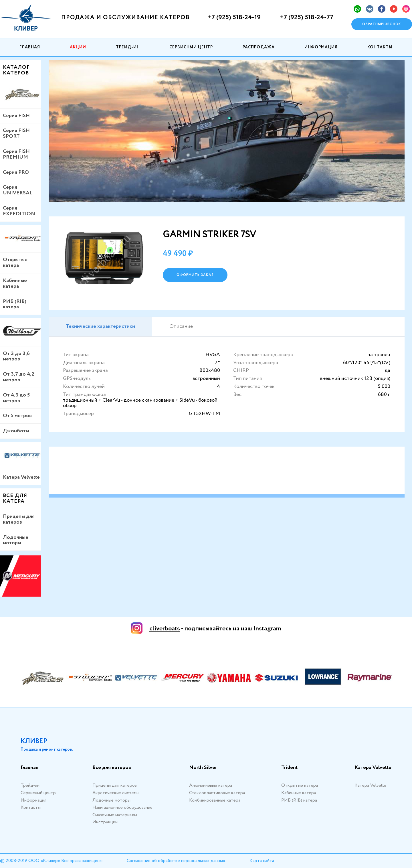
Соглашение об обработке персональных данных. (176, 861)
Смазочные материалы (115, 815)
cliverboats (165, 629)
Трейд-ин (128, 47)
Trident (289, 768)
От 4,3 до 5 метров (16, 398)
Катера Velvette (21, 477)
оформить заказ (195, 275)
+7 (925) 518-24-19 (234, 17)
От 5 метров (17, 416)
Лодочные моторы (16, 540)
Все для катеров (112, 768)
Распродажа (259, 47)
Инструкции (105, 822)
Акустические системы (116, 793)
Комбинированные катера (215, 800)
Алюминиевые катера (211, 785)
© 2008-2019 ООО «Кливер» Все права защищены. (52, 861)
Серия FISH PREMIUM (16, 154)
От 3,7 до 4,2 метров (19, 377)
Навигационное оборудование (122, 807)
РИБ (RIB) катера (15, 304)
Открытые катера (15, 263)
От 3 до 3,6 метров (16, 356)
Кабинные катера (15, 283)
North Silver (203, 768)
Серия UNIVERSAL (18, 190)
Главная (30, 47)
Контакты (380, 47)
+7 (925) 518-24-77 (307, 17)
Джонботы (16, 431)
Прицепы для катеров (19, 519)
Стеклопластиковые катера (217, 793)
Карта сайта (262, 861)
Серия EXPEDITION (19, 211)
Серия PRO (16, 172)
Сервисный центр (191, 47)
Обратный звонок (382, 24)
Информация (321, 47)
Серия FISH (16, 116)
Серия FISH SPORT (16, 133)
